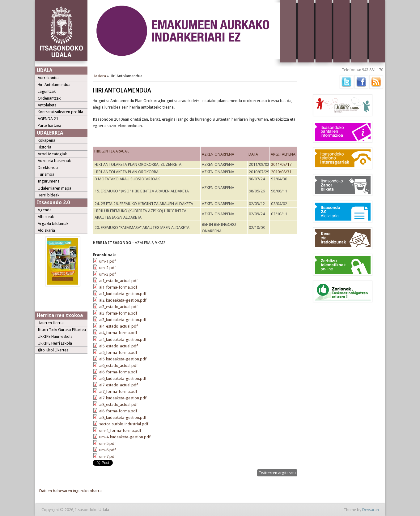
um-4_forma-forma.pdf (120, 430)
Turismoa (46, 174)
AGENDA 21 (48, 119)
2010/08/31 (281, 172)
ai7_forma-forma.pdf (118, 391)
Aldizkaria (46, 230)
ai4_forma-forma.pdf (118, 333)
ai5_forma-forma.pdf (118, 353)
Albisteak (46, 217)
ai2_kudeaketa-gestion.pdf (123, 300)
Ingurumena (49, 181)
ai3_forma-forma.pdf (118, 313)
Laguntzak (47, 91)
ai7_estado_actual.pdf (119, 385)
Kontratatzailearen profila (60, 112)
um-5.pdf (108, 443)
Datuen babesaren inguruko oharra (70, 491)
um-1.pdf (108, 261)
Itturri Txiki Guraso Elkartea (62, 330)
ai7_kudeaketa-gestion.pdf (123, 398)
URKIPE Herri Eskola (55, 343)
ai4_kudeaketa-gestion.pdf (123, 340)
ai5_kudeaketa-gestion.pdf (123, 359)
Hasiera (99, 76)
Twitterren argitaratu (277, 473)
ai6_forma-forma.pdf (118, 372)
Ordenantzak (49, 98)
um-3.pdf (108, 274)
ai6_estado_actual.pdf (119, 365)
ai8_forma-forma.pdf (118, 411)
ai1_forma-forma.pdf (118, 287)
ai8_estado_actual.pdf (119, 404)
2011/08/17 (281, 164)
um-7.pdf (108, 456)
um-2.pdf (108, 268)
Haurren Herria (51, 323)
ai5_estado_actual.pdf (119, 346)
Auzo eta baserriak (54, 161)
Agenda (45, 210)
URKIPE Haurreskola (55, 336)
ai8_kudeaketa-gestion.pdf (123, 417)
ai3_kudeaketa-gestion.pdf (123, 320)
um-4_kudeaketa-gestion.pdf (125, 437)
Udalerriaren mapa (55, 188)
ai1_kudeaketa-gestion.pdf (123, 294)
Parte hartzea (49, 125)
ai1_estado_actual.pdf (119, 281)
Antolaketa (47, 105)
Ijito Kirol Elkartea (53, 350)
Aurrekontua (49, 78)
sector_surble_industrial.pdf (124, 424)
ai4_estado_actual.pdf (119, 326)
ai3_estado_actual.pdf (119, 307)
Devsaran (371, 510)
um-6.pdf (108, 450)
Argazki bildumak (53, 224)
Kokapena (47, 140)
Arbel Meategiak (52, 154)
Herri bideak (49, 195)
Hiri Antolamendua (54, 85)
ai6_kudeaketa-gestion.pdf (123, 378)
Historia (45, 147)
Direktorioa (48, 168)
